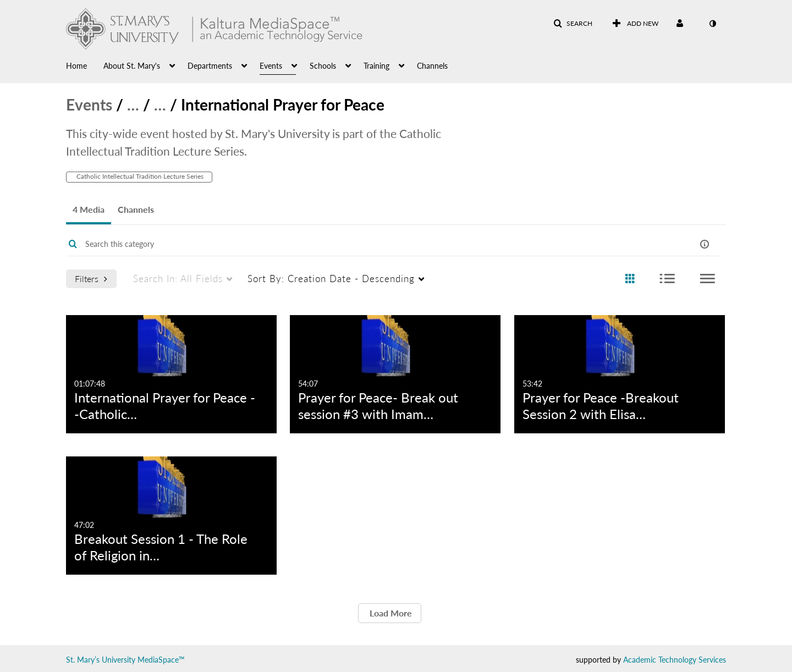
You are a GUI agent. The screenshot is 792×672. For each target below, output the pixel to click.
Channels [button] (432, 66)
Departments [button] (210, 66)
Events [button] (271, 66)
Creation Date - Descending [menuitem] (331, 279)
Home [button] (76, 66)
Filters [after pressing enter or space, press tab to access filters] (91, 279)
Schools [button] (323, 66)
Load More (390, 613)
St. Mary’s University (101, 660)
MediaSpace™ (161, 660)
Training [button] (376, 66)
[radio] (630, 279)
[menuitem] (85, 65)
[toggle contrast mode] (712, 24)
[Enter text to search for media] (358, 244)
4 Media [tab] (89, 209)
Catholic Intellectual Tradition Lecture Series (139, 176)
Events (89, 104)
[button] (573, 24)
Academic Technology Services (675, 660)
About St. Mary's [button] (132, 66)
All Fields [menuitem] (178, 279)
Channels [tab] (136, 209)
